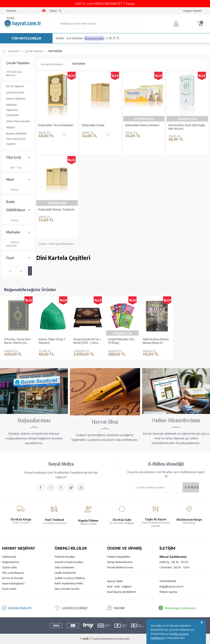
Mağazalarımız (11, 562)
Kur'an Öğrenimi (15, 86)
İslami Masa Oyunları (18, 121)
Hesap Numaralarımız (120, 562)
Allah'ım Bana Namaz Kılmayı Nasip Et (156, 341)
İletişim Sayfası (168, 592)
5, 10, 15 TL (113, 38)
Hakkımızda (9, 557)
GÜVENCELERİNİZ (75, 608)
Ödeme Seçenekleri (119, 557)
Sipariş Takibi (115, 581)
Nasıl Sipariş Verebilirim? (122, 592)
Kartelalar (11, 105)
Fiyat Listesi (9, 589)
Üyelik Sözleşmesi (65, 573)
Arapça (12, 220)
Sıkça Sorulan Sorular (67, 589)
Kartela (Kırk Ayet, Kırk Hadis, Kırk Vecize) (187, 127)
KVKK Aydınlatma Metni (69, 583)
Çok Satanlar (74, 38)
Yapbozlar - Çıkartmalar (13, 112)
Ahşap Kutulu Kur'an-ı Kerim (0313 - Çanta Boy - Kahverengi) (87, 341)
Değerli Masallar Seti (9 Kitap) (121, 341)
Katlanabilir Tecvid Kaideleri (56, 125)
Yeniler (60, 38)
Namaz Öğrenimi (16, 99)
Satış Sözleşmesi (64, 567)
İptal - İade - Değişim (119, 586)
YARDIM (119, 608)
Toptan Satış (9, 567)
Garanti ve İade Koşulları (69, 562)
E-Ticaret (94, 639)
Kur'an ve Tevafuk (13, 578)
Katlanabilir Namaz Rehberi (142, 125)
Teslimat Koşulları (65, 557)
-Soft (84, 639)
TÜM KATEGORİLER (26, 38)
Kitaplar (10, 127)
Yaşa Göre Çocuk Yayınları (16, 141)
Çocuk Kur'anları (15, 92)
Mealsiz (13, 190)
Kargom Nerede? (193, 11)
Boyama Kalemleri (16, 134)
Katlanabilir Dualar (93, 125)
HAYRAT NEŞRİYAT (13, 244)
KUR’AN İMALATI (20, 608)
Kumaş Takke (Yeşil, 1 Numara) (52, 341)
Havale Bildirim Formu (120, 567)
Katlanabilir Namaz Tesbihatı (56, 210)
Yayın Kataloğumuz (13, 583)
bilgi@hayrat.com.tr (172, 586)
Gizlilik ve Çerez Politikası (70, 578)
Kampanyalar (94, 38)
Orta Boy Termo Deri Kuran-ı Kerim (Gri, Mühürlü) (17, 341)
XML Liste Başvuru (13, 573)
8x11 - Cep (14, 167)
